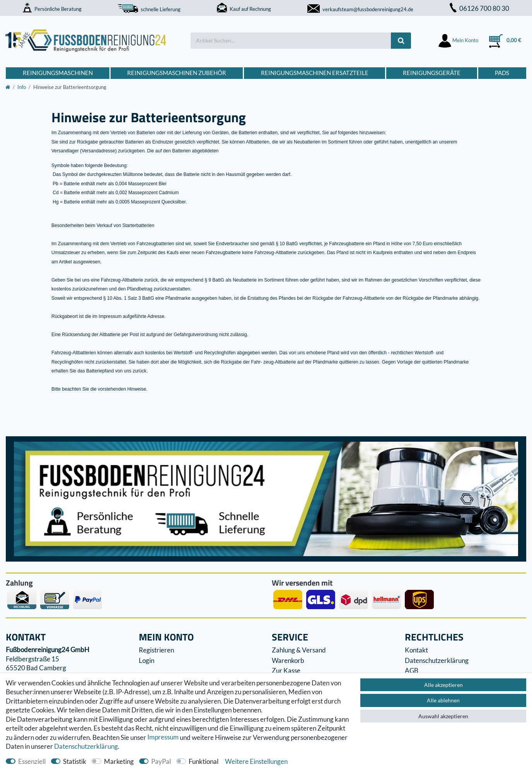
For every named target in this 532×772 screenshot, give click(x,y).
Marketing (119, 761)
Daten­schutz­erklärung (86, 746)
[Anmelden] (459, 40)
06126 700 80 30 (479, 8)
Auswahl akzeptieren (443, 716)
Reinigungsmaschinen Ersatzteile (315, 73)
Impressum (163, 737)
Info (22, 87)
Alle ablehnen (443, 700)
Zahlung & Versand (299, 650)
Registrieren (156, 650)
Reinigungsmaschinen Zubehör (177, 73)
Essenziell (32, 761)
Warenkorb (288, 660)
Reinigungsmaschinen (58, 73)
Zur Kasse (286, 670)
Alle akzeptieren (443, 685)
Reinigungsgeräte (432, 73)
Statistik (75, 761)
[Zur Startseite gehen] (8, 87)
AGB (412, 670)
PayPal (161, 761)
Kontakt (416, 650)
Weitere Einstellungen (256, 761)
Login (147, 660)
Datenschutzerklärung (437, 660)
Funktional (204, 761)
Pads (502, 73)
